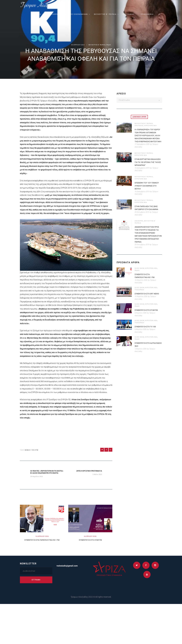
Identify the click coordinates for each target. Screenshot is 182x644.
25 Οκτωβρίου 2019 (142, 251)
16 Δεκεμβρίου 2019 (142, 197)
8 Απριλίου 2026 (141, 319)
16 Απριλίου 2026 (141, 286)
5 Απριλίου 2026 (141, 355)
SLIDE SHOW (139, 274)
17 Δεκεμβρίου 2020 (142, 147)
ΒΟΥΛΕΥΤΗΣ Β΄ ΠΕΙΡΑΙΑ (97, 46)
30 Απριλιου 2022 (78, 46)
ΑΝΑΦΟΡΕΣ (139, 227)
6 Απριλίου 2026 (141, 335)
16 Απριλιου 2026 (42, 539)
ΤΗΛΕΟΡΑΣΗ (139, 296)
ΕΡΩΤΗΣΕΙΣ (139, 126)
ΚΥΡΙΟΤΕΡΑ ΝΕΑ (151, 126)
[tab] (139, 117)
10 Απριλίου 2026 (141, 302)
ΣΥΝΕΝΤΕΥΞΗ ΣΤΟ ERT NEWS (148, 300)
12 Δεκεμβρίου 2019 (142, 174)
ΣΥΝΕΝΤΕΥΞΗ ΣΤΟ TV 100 (146, 332)
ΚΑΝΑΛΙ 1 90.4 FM (31, 451)
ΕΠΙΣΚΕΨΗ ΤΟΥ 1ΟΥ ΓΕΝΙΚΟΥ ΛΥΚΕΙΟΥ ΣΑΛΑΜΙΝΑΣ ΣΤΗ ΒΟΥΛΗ (148, 192)
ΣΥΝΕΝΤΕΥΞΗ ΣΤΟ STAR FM (90, 542)
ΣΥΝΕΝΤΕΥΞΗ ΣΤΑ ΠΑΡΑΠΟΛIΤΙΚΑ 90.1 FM (42, 542)
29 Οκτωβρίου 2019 (142, 218)
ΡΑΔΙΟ (109, 46)
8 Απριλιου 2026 (90, 539)
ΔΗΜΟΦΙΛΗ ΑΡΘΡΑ (139, 117)
